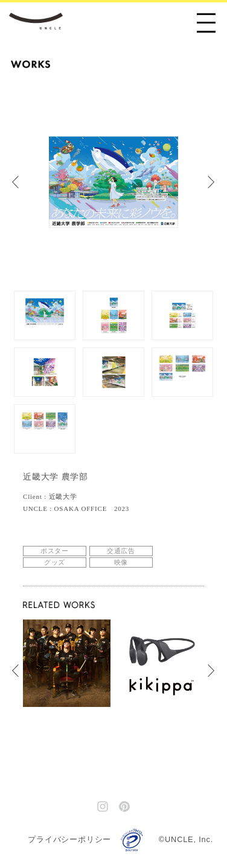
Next (217, 182)
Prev (21, 182)
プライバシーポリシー (69, 839)
